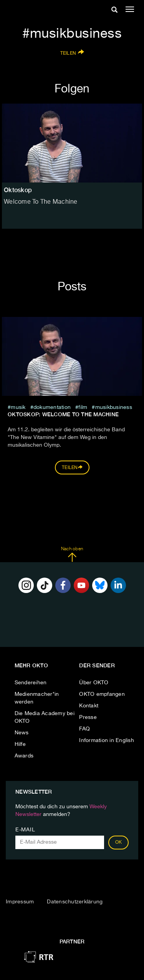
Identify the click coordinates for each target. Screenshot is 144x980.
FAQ (84, 729)
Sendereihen (31, 683)
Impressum (20, 902)
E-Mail (25, 830)
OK (119, 843)
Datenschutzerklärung (75, 902)
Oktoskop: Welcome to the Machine (63, 414)
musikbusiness (114, 407)
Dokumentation (52, 407)
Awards (24, 756)
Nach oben (72, 554)
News (22, 733)
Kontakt (89, 706)
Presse (88, 717)
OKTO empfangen (102, 694)
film (83, 407)
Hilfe (20, 744)
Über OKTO (94, 683)
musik (18, 407)
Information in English (107, 740)
